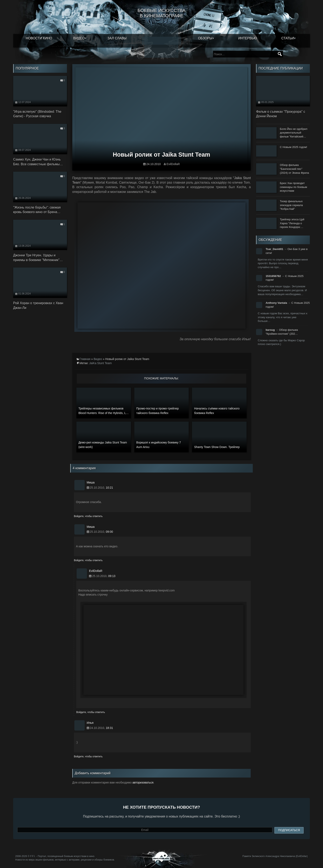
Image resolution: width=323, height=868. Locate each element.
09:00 (109, 532)
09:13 (112, 576)
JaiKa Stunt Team (100, 363)
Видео (79, 38)
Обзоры (205, 38)
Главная (85, 359)
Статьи (288, 38)
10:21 (109, 488)
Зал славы (117, 38)
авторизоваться (143, 782)
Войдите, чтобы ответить (88, 516)
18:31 (109, 728)
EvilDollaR (173, 164)
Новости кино (39, 38)
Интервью (248, 38)
